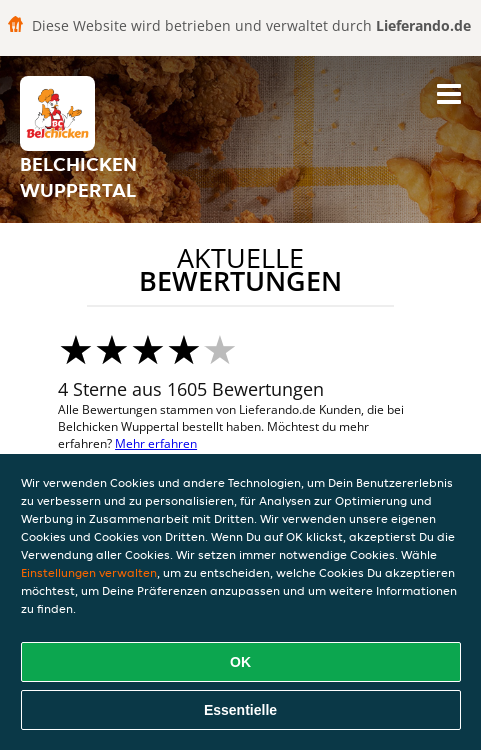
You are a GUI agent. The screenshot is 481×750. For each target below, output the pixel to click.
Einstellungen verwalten (89, 572)
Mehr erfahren (156, 443)
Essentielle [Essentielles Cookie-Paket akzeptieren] (240, 710)
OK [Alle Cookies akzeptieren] (240, 662)
